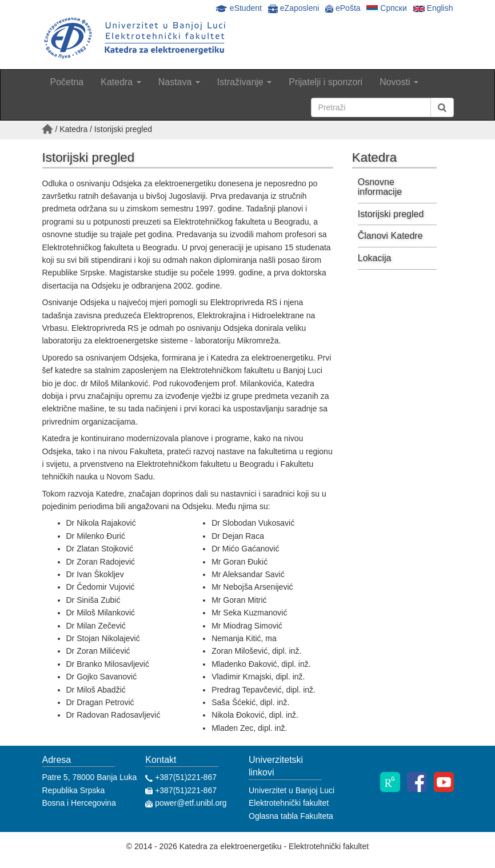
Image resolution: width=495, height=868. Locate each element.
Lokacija (375, 258)
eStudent (240, 8)
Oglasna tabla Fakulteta (291, 816)
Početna (67, 82)
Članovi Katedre (390, 236)
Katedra (121, 82)
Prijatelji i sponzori (326, 82)
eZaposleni (295, 8)
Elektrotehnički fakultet (289, 803)
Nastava (179, 82)
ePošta (343, 8)
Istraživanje (244, 82)
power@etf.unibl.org (189, 803)
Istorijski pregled (391, 214)
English (433, 8)
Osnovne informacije (380, 187)
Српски (386, 8)
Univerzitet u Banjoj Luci (292, 790)
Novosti (399, 82)
